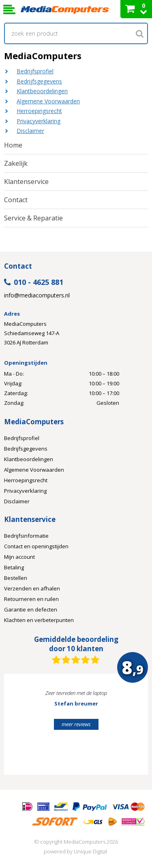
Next (129, 728)
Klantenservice (26, 182)
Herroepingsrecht (39, 111)
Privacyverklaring (39, 121)
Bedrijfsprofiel (35, 71)
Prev (23, 728)
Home (13, 145)
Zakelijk (16, 163)
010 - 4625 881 (34, 283)
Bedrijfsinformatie (26, 536)
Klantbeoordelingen (42, 91)
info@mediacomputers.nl (37, 295)
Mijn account (19, 557)
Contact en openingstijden (36, 546)
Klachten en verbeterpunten (39, 620)
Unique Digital (90, 851)
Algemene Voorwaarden (48, 101)
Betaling (14, 567)
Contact (16, 200)
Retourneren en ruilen (31, 599)
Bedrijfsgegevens (39, 81)
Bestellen (16, 578)
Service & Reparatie (33, 218)
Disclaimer (30, 131)
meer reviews (76, 724)
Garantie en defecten (31, 609)
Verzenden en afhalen (32, 588)
